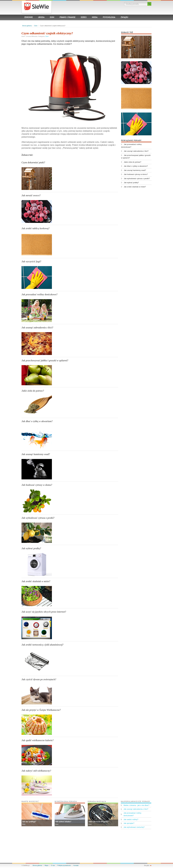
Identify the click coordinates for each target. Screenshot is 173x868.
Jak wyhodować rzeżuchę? (134, 827)
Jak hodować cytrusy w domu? (37, 485)
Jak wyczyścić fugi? (31, 262)
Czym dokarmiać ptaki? (33, 162)
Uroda (41, 17)
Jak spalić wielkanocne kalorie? (38, 740)
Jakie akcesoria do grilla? (98, 822)
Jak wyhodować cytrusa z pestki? (38, 518)
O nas (53, 865)
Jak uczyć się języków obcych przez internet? (44, 612)
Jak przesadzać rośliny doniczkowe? (40, 294)
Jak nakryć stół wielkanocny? (36, 771)
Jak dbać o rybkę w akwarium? (37, 421)
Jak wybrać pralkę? (31, 548)
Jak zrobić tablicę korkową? (36, 228)
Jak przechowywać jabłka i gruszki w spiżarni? (45, 361)
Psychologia (109, 17)
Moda (95, 17)
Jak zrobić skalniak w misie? (36, 581)
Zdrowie (29, 17)
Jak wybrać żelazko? (63, 822)
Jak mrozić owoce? (31, 195)
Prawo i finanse (68, 17)
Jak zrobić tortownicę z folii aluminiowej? (43, 645)
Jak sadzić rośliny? (131, 819)
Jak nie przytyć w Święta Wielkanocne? (41, 710)
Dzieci (84, 17)
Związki (124, 17)
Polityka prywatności (64, 865)
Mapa (46, 865)
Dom (52, 17)
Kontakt (76, 865)
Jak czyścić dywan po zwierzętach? (39, 679)
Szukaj (149, 4)
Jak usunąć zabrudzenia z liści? (37, 328)
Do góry (147, 865)
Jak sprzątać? (129, 823)
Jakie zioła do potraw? (33, 391)
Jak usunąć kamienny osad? (36, 454)
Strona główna (27, 26)
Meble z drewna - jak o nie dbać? (136, 805)
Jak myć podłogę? (29, 822)
